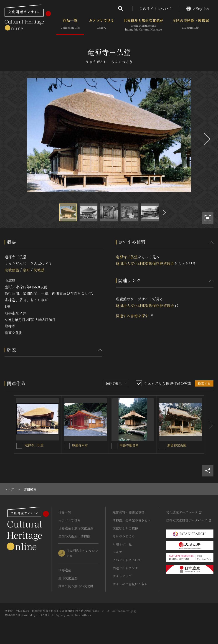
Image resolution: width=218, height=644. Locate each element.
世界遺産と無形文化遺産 (143, 25)
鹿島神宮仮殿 (177, 445)
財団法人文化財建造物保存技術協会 (145, 263)
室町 (26, 270)
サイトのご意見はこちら (130, 584)
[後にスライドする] (207, 139)
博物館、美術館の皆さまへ (132, 520)
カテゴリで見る (101, 25)
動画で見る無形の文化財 (76, 586)
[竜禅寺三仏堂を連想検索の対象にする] (19, 446)
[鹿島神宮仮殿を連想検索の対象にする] (162, 446)
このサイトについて (156, 8)
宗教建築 (12, 270)
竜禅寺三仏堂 (127, 257)
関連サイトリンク (125, 568)
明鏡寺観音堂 (129, 445)
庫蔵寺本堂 (80, 445)
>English (197, 8)
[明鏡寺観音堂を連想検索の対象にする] (114, 446)
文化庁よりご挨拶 (125, 528)
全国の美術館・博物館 (191, 25)
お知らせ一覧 (122, 544)
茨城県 (39, 270)
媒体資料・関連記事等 (128, 512)
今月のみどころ (124, 536)
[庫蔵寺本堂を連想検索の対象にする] (67, 446)
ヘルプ (117, 552)
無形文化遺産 (68, 578)
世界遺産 (65, 570)
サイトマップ (122, 576)
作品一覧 (70, 25)
